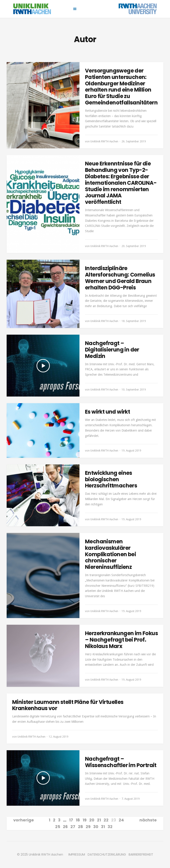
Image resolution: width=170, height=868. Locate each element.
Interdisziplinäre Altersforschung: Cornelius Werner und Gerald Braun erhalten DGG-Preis (120, 278)
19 (85, 820)
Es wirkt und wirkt (107, 412)
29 (88, 827)
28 (80, 827)
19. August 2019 (131, 451)
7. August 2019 (131, 799)
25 (58, 827)
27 (73, 827)
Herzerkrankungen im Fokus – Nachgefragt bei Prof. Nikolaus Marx (121, 640)
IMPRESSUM (77, 854)
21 (99, 820)
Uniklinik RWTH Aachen (104, 141)
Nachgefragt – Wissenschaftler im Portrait (121, 762)
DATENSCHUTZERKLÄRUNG (107, 854)
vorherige (24, 820)
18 (78, 820)
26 (65, 827)
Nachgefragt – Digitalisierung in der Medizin (112, 350)
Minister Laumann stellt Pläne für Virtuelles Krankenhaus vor (68, 705)
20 (92, 820)
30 (96, 827)
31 (103, 827)
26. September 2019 (134, 141)
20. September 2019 (134, 246)
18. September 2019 (134, 321)
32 (110, 827)
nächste (148, 820)
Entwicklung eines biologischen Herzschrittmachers (111, 479)
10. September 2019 (134, 390)
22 (106, 820)
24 (121, 820)
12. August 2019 (59, 737)
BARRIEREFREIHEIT (141, 854)
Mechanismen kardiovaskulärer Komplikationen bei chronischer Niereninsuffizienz (110, 554)
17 (71, 820)
